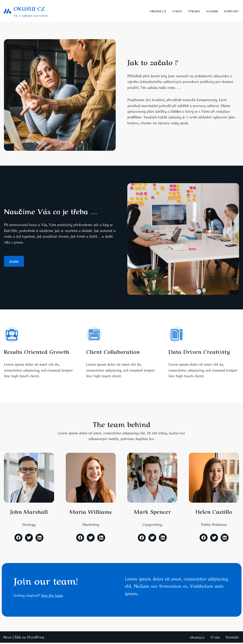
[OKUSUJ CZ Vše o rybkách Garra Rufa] (26, 11)
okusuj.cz (157, 11)
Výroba (194, 11)
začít (14, 261)
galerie (212, 11)
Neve (7, 638)
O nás (177, 11)
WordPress (36, 638)
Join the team (52, 597)
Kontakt (232, 11)
